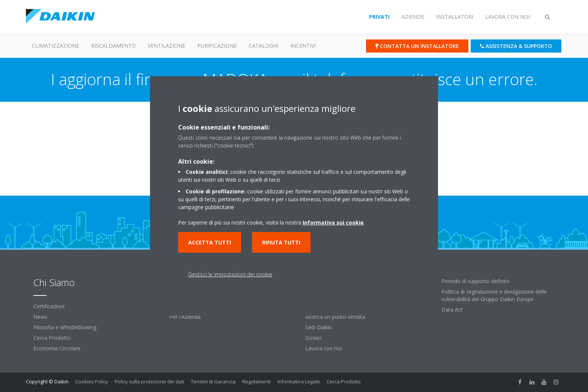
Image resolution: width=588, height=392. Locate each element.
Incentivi (303, 46)
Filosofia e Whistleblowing (65, 327)
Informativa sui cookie (333, 222)
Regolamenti (256, 381)
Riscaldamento (113, 46)
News (40, 317)
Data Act (452, 310)
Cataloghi (263, 46)
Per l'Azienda (185, 317)
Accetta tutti (210, 242)
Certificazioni (49, 306)
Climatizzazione (55, 46)
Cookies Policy (92, 381)
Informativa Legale (299, 381)
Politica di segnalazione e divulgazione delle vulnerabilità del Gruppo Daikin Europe (494, 295)
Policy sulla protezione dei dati (149, 381)
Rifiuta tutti (281, 242)
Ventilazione (166, 46)
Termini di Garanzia (213, 381)
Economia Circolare (57, 348)
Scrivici (313, 338)
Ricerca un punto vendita (335, 317)
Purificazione (217, 46)
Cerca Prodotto (52, 338)
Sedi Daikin (319, 327)
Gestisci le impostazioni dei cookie (230, 274)
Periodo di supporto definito (475, 281)
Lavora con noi (323, 348)
